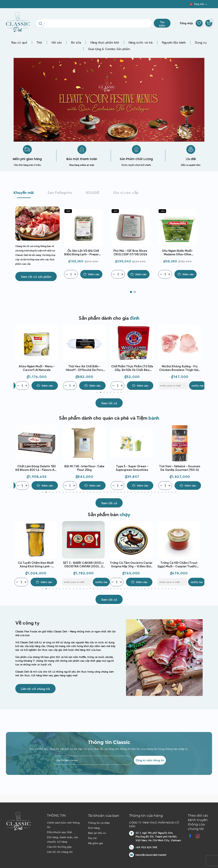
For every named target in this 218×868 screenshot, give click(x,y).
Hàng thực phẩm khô (105, 42)
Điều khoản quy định (59, 832)
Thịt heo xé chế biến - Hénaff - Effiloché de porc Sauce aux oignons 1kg (132, 368)
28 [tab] (135, 492)
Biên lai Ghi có (97, 833)
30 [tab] (141, 492)
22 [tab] (114, 492)
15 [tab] (90, 492)
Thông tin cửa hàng (146, 816)
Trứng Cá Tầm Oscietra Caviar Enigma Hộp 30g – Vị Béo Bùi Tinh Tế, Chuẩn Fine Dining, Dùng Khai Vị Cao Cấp (132, 565)
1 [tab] (97, 392)
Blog (188, 5)
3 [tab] (104, 392)
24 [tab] (121, 492)
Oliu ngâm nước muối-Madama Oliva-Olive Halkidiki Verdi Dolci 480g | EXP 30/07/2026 (180, 253)
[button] (36, 276)
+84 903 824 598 (146, 847)
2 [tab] (100, 392)
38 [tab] (169, 492)
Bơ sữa (76, 42)
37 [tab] (165, 492)
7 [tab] (118, 392)
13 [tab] (83, 492)
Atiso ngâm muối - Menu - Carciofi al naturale (84, 368)
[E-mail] (30, 386)
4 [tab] (107, 392)
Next (199, 357)
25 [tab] (124, 492)
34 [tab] (155, 492)
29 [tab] (138, 492)
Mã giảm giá (95, 843)
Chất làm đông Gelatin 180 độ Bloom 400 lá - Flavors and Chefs (84, 468)
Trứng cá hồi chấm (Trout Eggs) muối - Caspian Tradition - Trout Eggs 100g (180, 565)
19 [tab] (104, 492)
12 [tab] (80, 492)
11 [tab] (77, 492)
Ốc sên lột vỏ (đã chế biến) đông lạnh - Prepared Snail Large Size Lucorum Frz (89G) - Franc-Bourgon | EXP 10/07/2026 (86, 253)
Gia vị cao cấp (126, 192)
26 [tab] (128, 492)
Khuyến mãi (24, 192)
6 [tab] (114, 392)
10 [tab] (73, 492)
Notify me (54, 385)
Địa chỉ (92, 838)
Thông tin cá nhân (99, 823)
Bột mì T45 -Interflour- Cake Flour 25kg (132, 468)
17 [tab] (97, 492)
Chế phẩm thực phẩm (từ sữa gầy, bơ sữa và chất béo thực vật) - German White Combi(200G (180, 368)
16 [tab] (94, 492)
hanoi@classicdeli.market (151, 855)
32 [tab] (148, 492)
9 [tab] (70, 492)
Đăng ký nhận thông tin (150, 760)
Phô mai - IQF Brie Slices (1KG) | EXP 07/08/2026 (133, 252)
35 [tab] (158, 492)
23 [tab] (118, 492)
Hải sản (57, 42)
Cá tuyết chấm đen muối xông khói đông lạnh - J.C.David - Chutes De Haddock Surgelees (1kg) (37, 565)
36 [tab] (162, 492)
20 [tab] (107, 492)
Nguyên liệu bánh (174, 42)
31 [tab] (145, 492)
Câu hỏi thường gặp (59, 847)
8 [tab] (121, 392)
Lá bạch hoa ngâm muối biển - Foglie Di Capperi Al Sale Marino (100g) (37, 368)
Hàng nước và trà (141, 42)
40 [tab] (175, 492)
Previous (19, 357)
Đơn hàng (94, 828)
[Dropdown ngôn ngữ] (199, 4)
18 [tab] (100, 492)
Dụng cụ (201, 42)
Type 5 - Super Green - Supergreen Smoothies (180, 468)
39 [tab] (172, 492)
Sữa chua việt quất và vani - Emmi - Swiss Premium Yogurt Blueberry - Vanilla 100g (37, 468)
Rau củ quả (19, 42)
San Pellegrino (60, 192)
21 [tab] (111, 492)
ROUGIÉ (93, 192)
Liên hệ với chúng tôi (60, 852)
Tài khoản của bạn (104, 816)
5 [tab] (111, 392)
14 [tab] (87, 492)
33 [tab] (152, 492)
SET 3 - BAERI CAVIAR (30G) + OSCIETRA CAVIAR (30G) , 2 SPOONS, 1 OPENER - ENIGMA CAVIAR (84, 565)
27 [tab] (131, 492)
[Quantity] (73, 274)
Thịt (39, 42)
